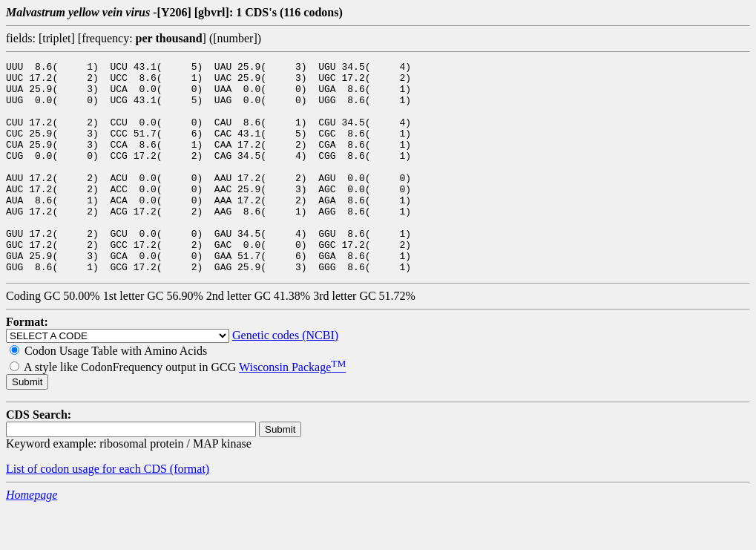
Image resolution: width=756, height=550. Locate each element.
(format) (190, 511)
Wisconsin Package (292, 409)
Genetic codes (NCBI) (285, 377)
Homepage (32, 537)
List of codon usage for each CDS (88, 511)
